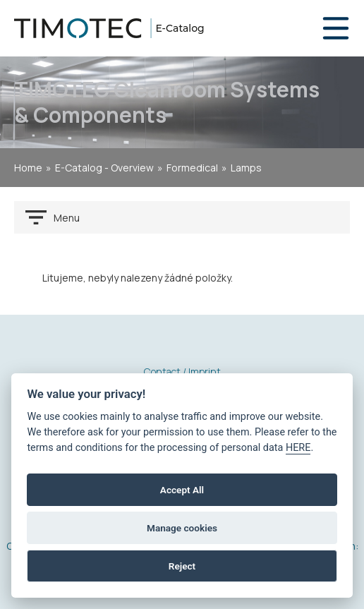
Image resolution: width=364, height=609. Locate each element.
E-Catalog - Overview (104, 168)
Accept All (182, 490)
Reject (182, 566)
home (28, 168)
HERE (298, 448)
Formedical (192, 168)
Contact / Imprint (182, 372)
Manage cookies (182, 528)
